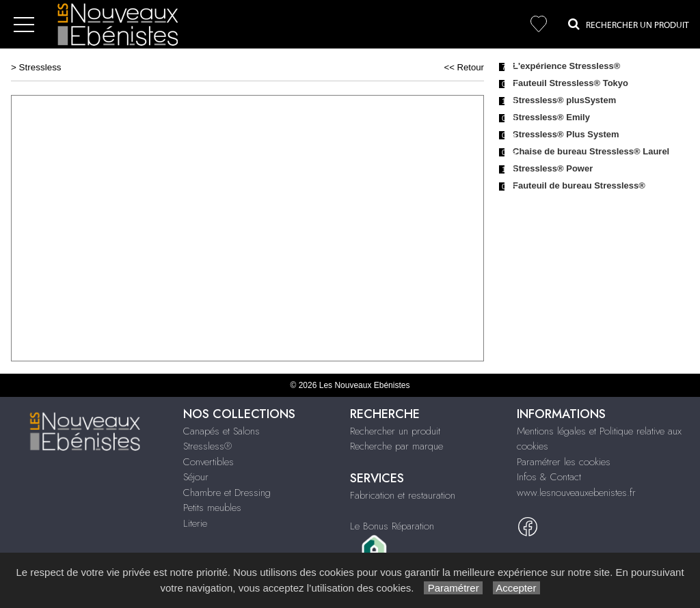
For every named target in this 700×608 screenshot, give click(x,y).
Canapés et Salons (221, 431)
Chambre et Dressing (227, 493)
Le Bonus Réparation (392, 526)
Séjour (196, 477)
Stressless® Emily (551, 117)
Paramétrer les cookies (564, 462)
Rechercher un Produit (629, 24)
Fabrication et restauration (403, 495)
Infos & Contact (549, 477)
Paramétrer (453, 588)
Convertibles (208, 462)
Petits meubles (212, 508)
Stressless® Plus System (566, 134)
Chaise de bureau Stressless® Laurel (591, 151)
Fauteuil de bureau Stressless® (579, 185)
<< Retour (464, 67)
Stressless (40, 67)
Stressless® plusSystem (564, 100)
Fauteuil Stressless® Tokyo (570, 83)
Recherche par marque (396, 446)
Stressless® (207, 446)
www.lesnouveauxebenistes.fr (576, 493)
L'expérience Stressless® (566, 66)
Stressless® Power (553, 168)
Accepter (516, 588)
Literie (195, 523)
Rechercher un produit (395, 431)
